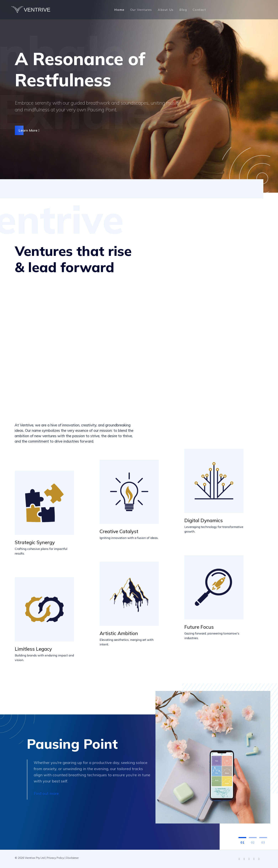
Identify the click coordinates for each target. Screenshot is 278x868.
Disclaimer (72, 858)
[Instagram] (249, 859)
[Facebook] (254, 859)
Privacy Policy (55, 858)
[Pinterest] (259, 859)
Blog (183, 10)
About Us (166, 10)
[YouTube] (244, 859)
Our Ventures (141, 10)
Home (119, 10)
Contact (199, 10)
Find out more (46, 794)
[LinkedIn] (239, 859)
